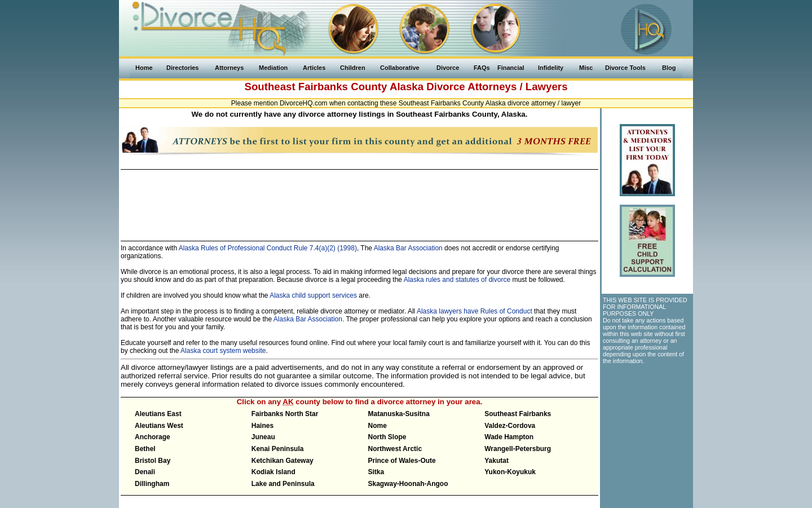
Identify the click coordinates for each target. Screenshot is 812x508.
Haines (262, 426)
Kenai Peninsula (278, 449)
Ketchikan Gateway (283, 461)
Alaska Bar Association (408, 248)
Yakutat (497, 461)
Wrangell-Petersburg (518, 449)
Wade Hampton (509, 437)
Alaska (407, 87)
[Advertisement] (359, 200)
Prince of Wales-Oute (402, 461)
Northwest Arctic (395, 449)
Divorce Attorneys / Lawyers (497, 87)
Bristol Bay (153, 461)
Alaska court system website (223, 351)
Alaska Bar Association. (309, 319)
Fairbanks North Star (285, 414)
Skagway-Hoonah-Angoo (408, 484)
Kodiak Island (273, 472)
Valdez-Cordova (510, 426)
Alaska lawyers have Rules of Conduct (475, 311)
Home (144, 68)
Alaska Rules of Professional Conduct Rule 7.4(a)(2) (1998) (267, 248)
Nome (378, 426)
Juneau (263, 437)
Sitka (376, 472)
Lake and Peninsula (283, 484)
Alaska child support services (313, 295)
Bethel (145, 449)
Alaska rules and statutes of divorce (457, 280)
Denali (145, 472)
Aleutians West (159, 426)
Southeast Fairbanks (518, 414)
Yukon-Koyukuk (510, 472)
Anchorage (153, 437)
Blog (669, 68)
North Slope (387, 437)
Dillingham (152, 484)
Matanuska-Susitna (399, 414)
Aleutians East (158, 414)
